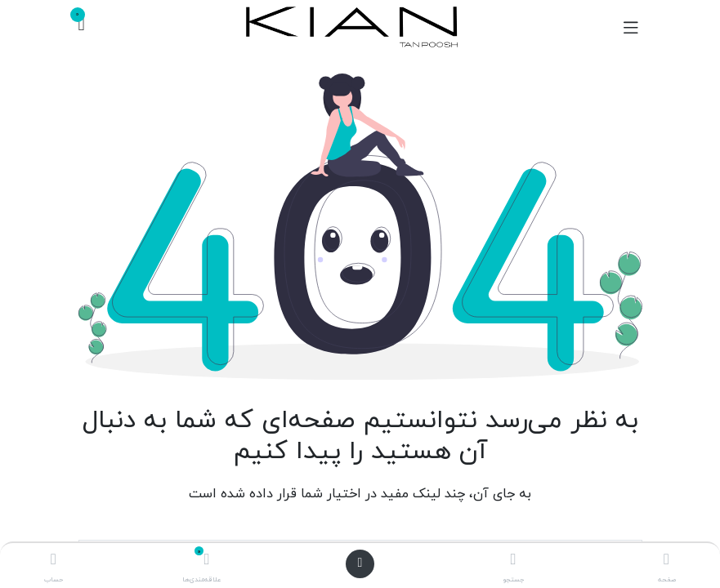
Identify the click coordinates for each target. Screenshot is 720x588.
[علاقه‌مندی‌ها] (207, 561)
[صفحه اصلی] (666, 561)
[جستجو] (513, 561)
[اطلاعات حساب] (54, 561)
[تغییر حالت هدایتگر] (631, 27)
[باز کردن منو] (360, 564)
